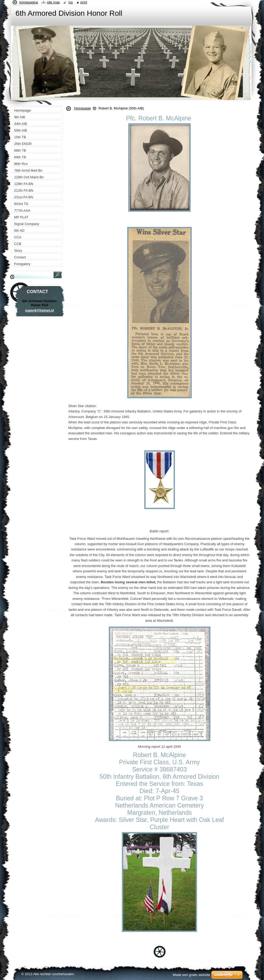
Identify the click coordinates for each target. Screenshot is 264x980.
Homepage (83, 108)
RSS (71, 2)
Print (84, 2)
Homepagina (29, 2)
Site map (53, 2)
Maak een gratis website (191, 975)
